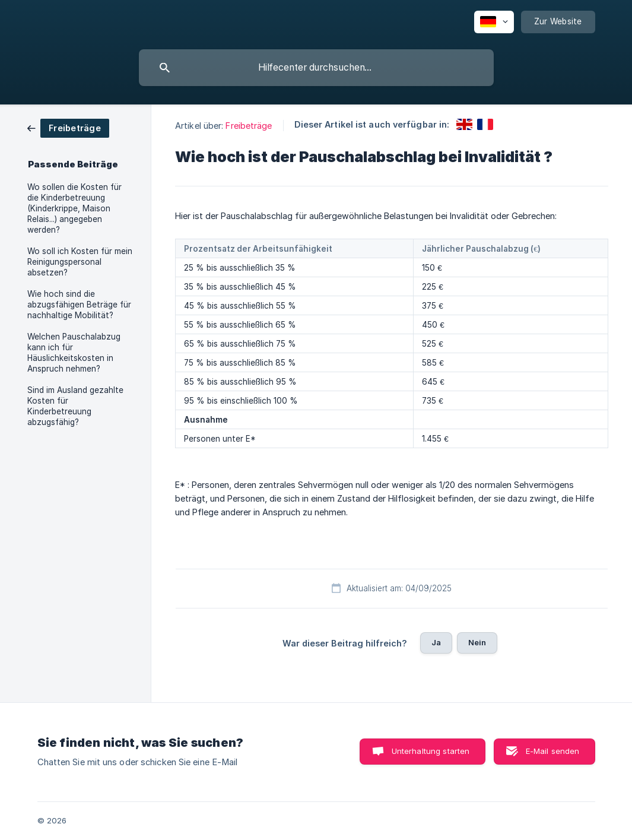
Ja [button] (436, 642)
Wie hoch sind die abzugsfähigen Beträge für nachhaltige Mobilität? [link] (79, 305)
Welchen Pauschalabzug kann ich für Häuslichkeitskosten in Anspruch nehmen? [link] (74, 353)
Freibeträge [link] (249, 126)
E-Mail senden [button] (553, 751)
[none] (494, 22)
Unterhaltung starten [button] (431, 751)
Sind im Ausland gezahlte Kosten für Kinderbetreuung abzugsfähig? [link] (75, 406)
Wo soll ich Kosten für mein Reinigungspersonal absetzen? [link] (80, 262)
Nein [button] (477, 642)
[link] (68, 127)
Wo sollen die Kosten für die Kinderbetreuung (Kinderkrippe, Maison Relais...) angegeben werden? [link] (74, 208)
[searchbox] (316, 68)
